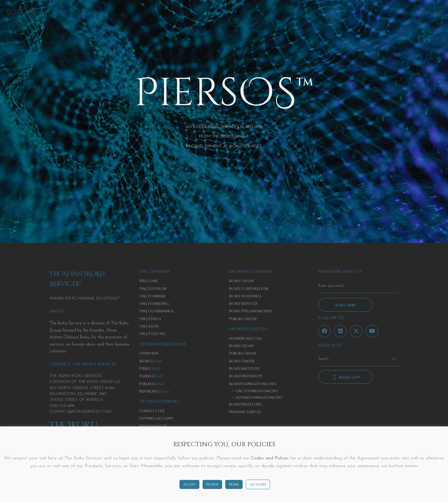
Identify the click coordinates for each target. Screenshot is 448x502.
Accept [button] (189, 484)
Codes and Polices (270, 458)
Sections (258, 484)
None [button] (234, 484)
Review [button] (212, 484)
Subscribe (345, 305)
